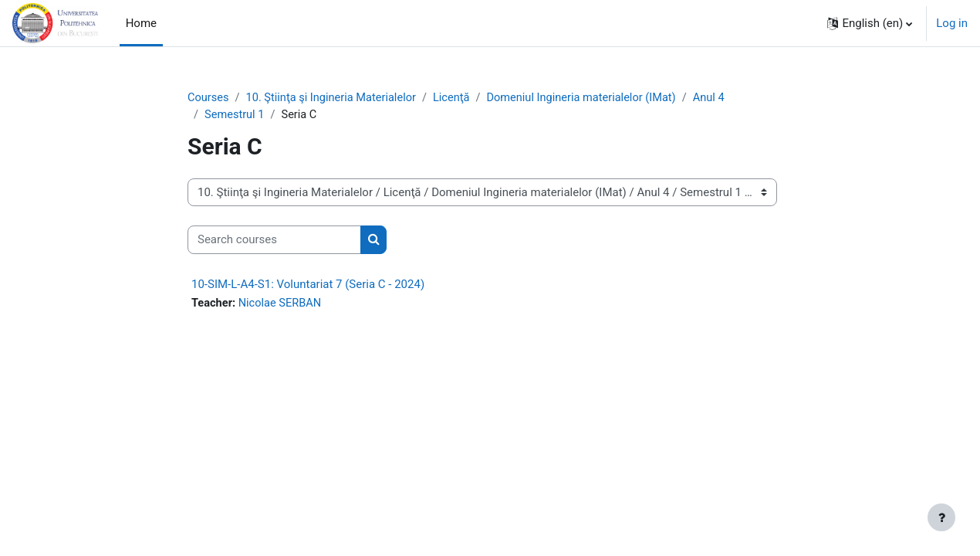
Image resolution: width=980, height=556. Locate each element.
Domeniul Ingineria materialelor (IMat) (592, 98)
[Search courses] (274, 241)
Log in (952, 23)
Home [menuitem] (141, 23)
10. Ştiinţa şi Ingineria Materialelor (335, 98)
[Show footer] (941, 517)
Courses (209, 98)
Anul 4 (722, 98)
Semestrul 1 (235, 116)
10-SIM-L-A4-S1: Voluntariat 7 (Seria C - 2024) (308, 285)
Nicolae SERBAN (283, 304)
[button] (870, 23)
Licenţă (459, 98)
